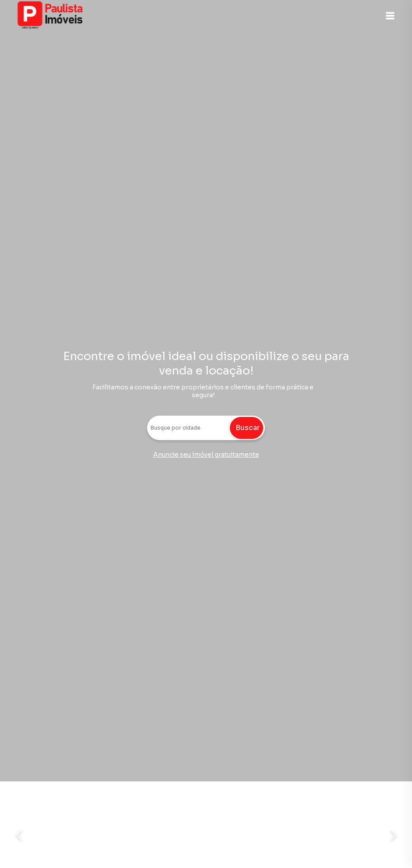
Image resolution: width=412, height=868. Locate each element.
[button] (390, 16)
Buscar (248, 428)
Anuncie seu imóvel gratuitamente (206, 455)
